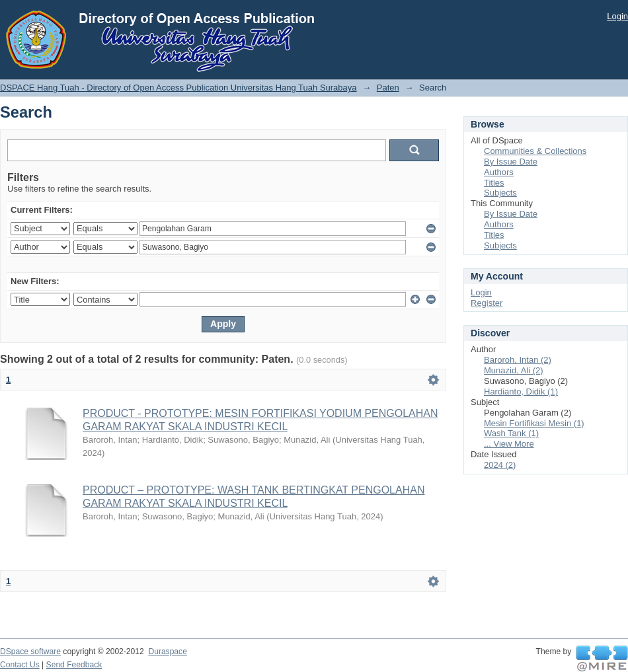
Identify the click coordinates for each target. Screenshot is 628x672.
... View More (509, 444)
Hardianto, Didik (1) (521, 392)
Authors (499, 172)
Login (617, 16)
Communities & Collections (535, 151)
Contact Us (20, 665)
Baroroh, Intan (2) (518, 360)
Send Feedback (74, 665)
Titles (494, 183)
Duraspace (167, 652)
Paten (388, 88)
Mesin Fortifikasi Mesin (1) (534, 423)
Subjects (500, 193)
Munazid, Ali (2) (514, 370)
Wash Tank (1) (511, 433)
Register (487, 303)
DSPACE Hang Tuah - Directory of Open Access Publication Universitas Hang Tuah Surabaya (178, 88)
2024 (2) (500, 465)
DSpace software (30, 652)
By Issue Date (511, 162)
